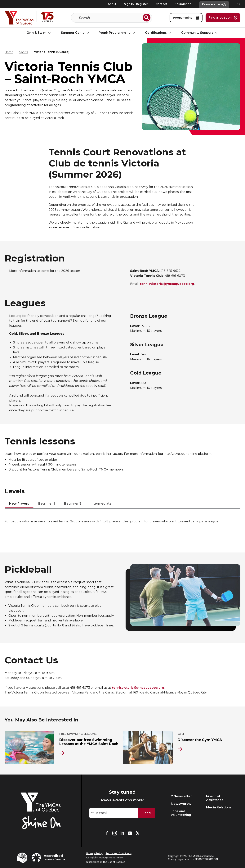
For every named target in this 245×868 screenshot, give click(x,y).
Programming (186, 18)
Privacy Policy (94, 853)
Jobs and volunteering (181, 813)
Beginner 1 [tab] (47, 504)
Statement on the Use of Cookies (106, 862)
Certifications (159, 33)
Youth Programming (118, 33)
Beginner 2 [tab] (73, 504)
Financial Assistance (215, 798)
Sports (24, 52)
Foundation (183, 4)
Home (9, 52)
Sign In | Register (136, 4)
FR (239, 4)
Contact (161, 4)
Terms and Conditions (119, 853)
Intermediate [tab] (101, 504)
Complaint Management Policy (105, 858)
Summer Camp (75, 33)
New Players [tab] (19, 504)
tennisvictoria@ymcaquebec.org (138, 688)
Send (147, 813)
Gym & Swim (39, 33)
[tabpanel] (122, 521)
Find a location (223, 18)
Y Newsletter (181, 796)
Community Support (200, 33)
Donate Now (214, 4)
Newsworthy (181, 804)
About (112, 4)
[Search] (110, 18)
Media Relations (219, 807)
